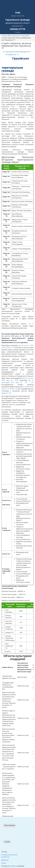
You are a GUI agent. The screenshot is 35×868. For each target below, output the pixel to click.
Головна (5, 36)
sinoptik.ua (13, 866)
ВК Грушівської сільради (18, 36)
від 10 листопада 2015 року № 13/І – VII (17, 381)
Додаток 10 (6, 393)
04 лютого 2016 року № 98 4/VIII (15, 336)
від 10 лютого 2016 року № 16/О (17, 379)
